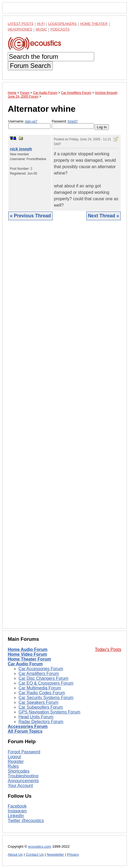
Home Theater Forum (29, 659)
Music (41, 29)
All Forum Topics (25, 731)
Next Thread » (104, 216)
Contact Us (35, 855)
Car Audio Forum (25, 664)
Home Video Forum (27, 654)
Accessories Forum (28, 726)
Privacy (73, 855)
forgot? (73, 121)
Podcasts (60, 29)
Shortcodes (19, 771)
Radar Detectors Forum (41, 722)
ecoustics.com (40, 846)
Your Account (20, 786)
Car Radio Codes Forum (42, 693)
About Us (15, 855)
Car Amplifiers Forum (39, 674)
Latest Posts (21, 24)
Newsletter (55, 855)
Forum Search (30, 66)
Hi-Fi (41, 24)
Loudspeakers (62, 24)
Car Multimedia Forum (40, 688)
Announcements (23, 781)
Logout (14, 757)
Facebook (17, 806)
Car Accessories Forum (41, 669)
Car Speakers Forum (38, 702)
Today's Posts (108, 649)
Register (16, 761)
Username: (29, 124)
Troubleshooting (23, 776)
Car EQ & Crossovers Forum (46, 683)
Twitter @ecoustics (26, 821)
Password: (73, 124)
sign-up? (31, 121)
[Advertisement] (64, 428)
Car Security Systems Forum (46, 698)
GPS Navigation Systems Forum (49, 712)
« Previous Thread (30, 216)
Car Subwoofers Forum (41, 707)
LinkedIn (16, 816)
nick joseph (21, 149)
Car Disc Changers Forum (43, 678)
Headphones (20, 29)
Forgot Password (24, 752)
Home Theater (94, 24)
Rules (13, 766)
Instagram (17, 811)
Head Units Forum (36, 717)
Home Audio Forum (28, 649)
